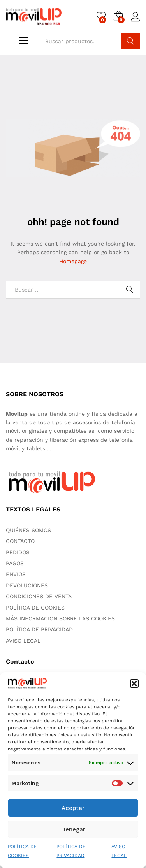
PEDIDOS (18, 552)
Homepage (73, 261)
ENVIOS (16, 574)
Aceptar (73, 808)
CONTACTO (20, 541)
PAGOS (15, 563)
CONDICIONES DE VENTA (39, 596)
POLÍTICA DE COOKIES (35, 608)
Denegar (73, 829)
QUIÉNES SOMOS (28, 530)
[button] (134, 684)
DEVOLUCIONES (27, 585)
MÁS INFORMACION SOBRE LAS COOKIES (60, 618)
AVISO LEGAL (23, 641)
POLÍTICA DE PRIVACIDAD (39, 629)
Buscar (131, 41)
